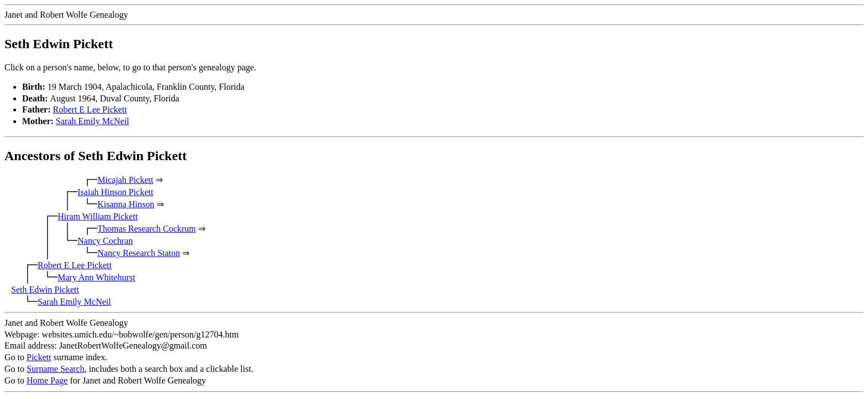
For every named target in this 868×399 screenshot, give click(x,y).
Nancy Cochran (105, 241)
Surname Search (55, 369)
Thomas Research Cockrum (147, 229)
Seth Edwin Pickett (45, 290)
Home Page (47, 380)
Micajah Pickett (125, 180)
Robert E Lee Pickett (90, 109)
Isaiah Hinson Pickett (115, 192)
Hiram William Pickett (98, 216)
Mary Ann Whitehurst (96, 277)
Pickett (39, 357)
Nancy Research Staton (139, 253)
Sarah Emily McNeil (92, 121)
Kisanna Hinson (126, 204)
